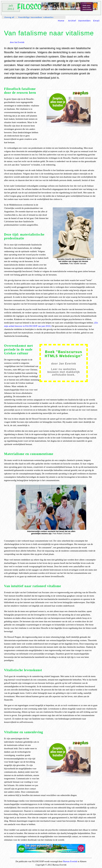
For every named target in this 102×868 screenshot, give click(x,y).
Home (61, 21)
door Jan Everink (17, 42)
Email (96, 21)
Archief (72, 21)
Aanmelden (84, 21)
